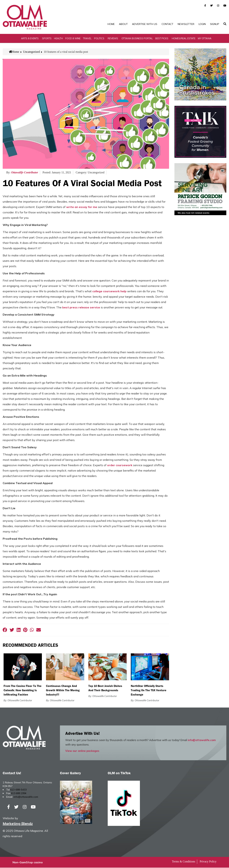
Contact (167, 24)
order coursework (120, 465)
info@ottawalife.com (202, 740)
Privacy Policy (208, 862)
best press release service (81, 308)
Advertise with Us (145, 24)
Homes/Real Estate (184, 39)
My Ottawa (205, 39)
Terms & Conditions (184, 862)
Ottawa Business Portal (137, 39)
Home (111, 24)
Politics (99, 39)
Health (58, 39)
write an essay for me (82, 207)
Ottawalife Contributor (25, 173)
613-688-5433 (18, 790)
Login (202, 24)
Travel (87, 39)
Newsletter (186, 24)
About (123, 24)
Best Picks (162, 39)
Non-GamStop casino (28, 863)
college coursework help (109, 291)
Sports (47, 39)
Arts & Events (30, 39)
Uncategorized (31, 52)
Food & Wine (73, 39)
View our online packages (82, 751)
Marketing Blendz (18, 824)
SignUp (215, 24)
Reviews (113, 39)
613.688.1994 (19, 793)
